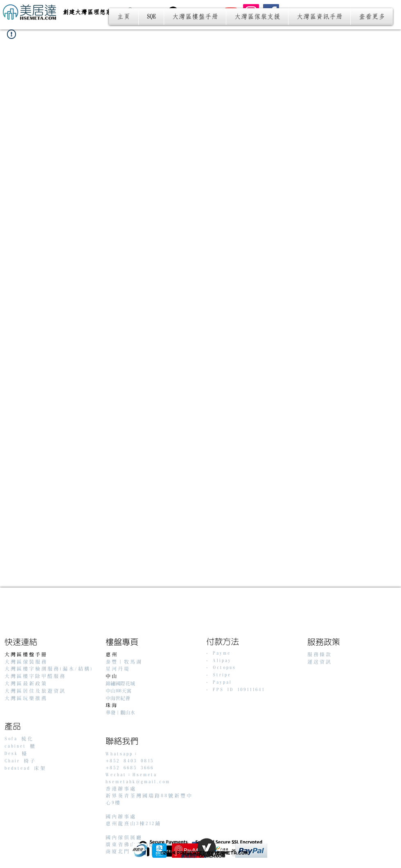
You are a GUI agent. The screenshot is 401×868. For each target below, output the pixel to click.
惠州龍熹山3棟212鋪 (133, 824)
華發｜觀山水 (120, 713)
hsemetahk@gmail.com (138, 782)
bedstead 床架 (25, 768)
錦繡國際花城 (120, 684)
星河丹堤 (118, 669)
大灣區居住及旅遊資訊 (35, 691)
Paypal (222, 682)
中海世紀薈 (118, 698)
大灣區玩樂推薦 (26, 698)
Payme (222, 653)
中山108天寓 (118, 691)
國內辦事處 (121, 817)
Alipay (222, 661)
